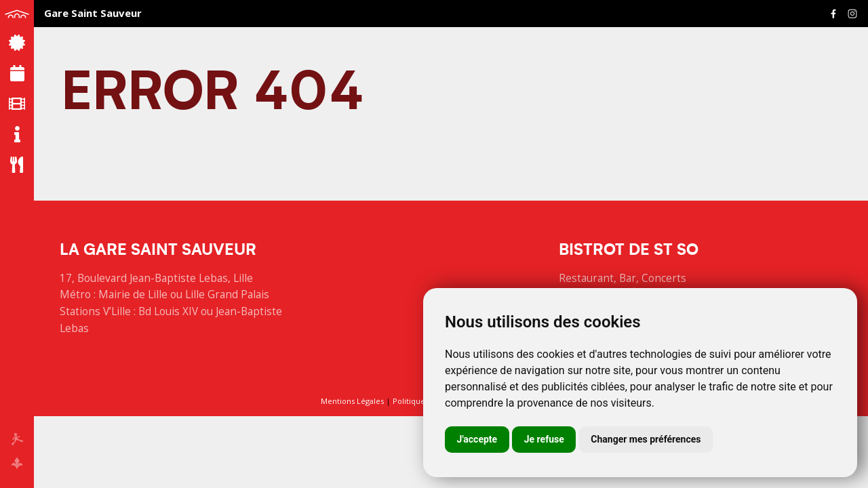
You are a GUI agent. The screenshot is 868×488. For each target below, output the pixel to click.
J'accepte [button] (477, 439)
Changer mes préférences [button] (646, 439)
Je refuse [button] (544, 439)
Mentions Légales (352, 401)
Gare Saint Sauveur (93, 13)
